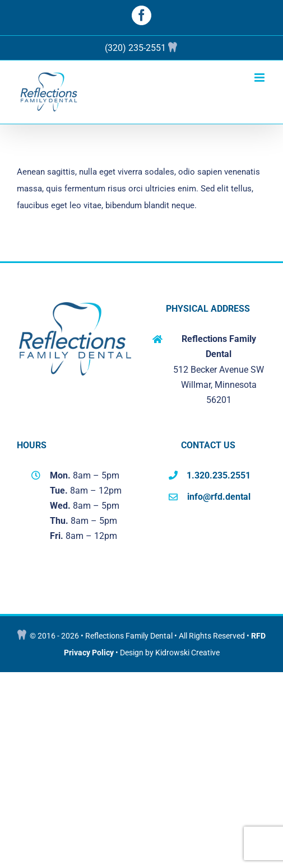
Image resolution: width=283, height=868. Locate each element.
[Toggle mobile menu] (260, 78)
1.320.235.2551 (219, 475)
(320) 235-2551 (135, 48)
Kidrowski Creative (187, 653)
